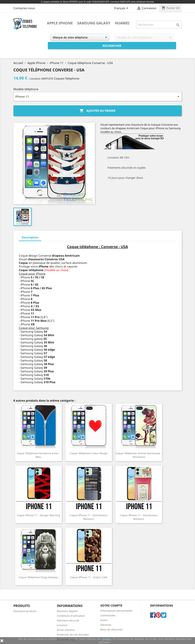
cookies (107, 639)
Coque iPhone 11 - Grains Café (89, 577)
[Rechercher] (159, 25)
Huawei (122, 23)
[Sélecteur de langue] (122, 8)
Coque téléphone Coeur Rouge (89, 453)
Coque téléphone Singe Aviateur (38, 577)
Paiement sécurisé (68, 620)
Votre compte (111, 606)
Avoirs (104, 620)
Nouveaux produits (25, 611)
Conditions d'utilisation (71, 616)
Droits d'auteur (66, 630)
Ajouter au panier (97, 111)
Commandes (108, 615)
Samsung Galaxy (94, 23)
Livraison (62, 625)
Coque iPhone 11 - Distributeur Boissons (89, 517)
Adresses (106, 625)
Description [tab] (30, 237)
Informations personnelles (116, 611)
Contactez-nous (24, 8)
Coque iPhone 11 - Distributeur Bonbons (139, 517)
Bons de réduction (111, 629)
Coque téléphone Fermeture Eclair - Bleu (38, 455)
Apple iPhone (60, 23)
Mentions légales (67, 611)
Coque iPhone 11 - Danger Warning (38, 515)
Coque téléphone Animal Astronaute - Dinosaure (139, 455)
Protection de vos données (73, 635)
